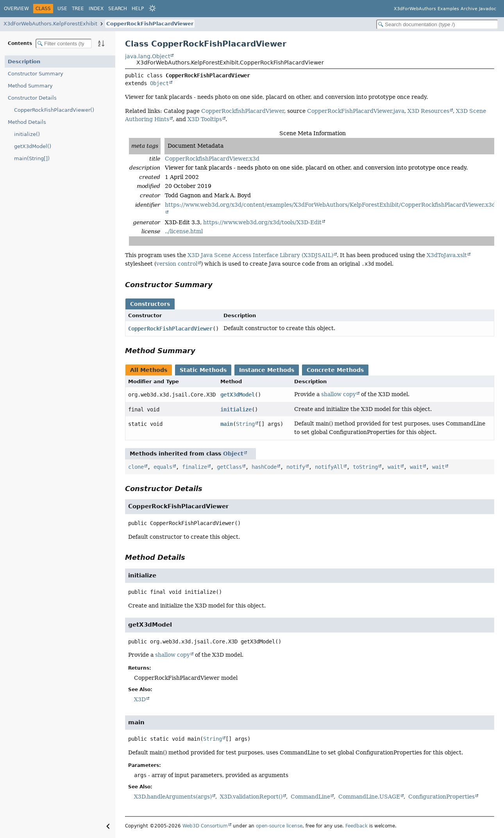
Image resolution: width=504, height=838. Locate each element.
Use (62, 9)
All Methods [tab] (149, 370)
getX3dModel (238, 395)
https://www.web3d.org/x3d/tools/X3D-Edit (262, 222)
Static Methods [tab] (203, 370)
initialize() (27, 134)
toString (365, 467)
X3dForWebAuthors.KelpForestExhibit (50, 24)
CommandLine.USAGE (369, 797)
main (227, 424)
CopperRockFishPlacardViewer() (54, 110)
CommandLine (310, 797)
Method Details (27, 122)
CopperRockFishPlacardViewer (150, 24)
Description (24, 62)
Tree (78, 9)
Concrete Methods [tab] (335, 370)
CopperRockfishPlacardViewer (243, 111)
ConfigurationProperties (441, 797)
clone (136, 467)
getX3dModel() (33, 146)
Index (96, 9)
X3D (140, 699)
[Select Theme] (152, 8)
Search (118, 9)
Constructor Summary (36, 74)
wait (394, 467)
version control (177, 264)
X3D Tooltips (205, 119)
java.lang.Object (147, 56)
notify (296, 467)
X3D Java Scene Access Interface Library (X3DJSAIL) (260, 255)
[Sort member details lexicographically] (101, 43)
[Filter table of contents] (64, 44)
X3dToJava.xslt (447, 255)
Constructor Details (32, 98)
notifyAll (329, 467)
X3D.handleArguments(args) (173, 797)
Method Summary (30, 86)
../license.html (184, 231)
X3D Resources (428, 111)
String (245, 424)
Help (138, 9)
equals (163, 467)
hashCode (264, 467)
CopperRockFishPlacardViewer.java (356, 111)
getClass (229, 467)
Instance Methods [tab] (267, 370)
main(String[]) (32, 158)
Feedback (357, 826)
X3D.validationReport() (251, 797)
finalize (195, 467)
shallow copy (339, 394)
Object (159, 83)
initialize (236, 409)
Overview (16, 9)
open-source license (279, 826)
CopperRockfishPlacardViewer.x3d (212, 159)
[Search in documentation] (437, 24)
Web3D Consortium (205, 826)
